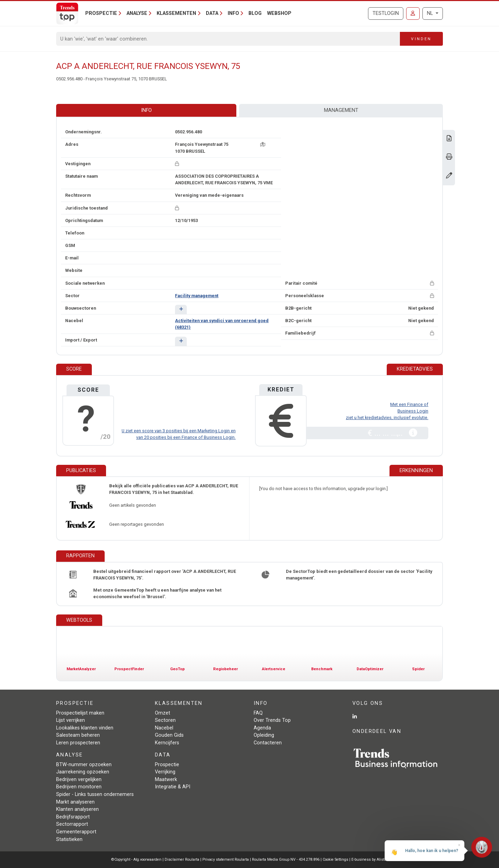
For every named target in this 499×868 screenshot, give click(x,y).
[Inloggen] (413, 14)
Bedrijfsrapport (73, 817)
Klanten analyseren (77, 809)
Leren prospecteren (78, 743)
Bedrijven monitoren (79, 787)
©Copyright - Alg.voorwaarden (136, 860)
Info (146, 110)
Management (341, 110)
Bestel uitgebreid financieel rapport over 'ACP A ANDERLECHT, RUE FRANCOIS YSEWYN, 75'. (165, 575)
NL (431, 13)
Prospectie (167, 765)
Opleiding (264, 735)
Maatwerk (166, 780)
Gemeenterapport (76, 832)
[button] (181, 309)
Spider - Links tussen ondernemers (95, 794)
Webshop (279, 13)
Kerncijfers (167, 743)
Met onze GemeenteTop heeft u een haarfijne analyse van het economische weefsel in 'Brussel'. (157, 593)
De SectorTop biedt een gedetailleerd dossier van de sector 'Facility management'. (359, 575)
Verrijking (165, 772)
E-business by (370, 860)
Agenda (262, 728)
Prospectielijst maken (80, 713)
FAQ (258, 713)
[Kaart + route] (263, 144)
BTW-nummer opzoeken (84, 765)
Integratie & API (173, 787)
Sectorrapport (72, 824)
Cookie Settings (336, 860)
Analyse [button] (137, 13)
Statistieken (69, 839)
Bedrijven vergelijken (79, 780)
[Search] (228, 39)
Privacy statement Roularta (226, 860)
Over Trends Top (272, 720)
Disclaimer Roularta (182, 860)
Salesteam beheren (78, 735)
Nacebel (164, 728)
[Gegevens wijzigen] (449, 176)
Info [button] (233, 13)
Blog (255, 13)
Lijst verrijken (71, 720)
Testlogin (386, 13)
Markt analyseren (75, 802)
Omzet (163, 713)
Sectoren (165, 720)
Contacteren (268, 743)
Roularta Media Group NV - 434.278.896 (286, 860)
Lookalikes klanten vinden (85, 728)
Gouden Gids (169, 735)
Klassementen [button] (176, 13)
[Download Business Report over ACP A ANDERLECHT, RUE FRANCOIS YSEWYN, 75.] (449, 139)
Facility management (197, 296)
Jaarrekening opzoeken (83, 772)
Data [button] (212, 13)
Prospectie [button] (101, 13)
